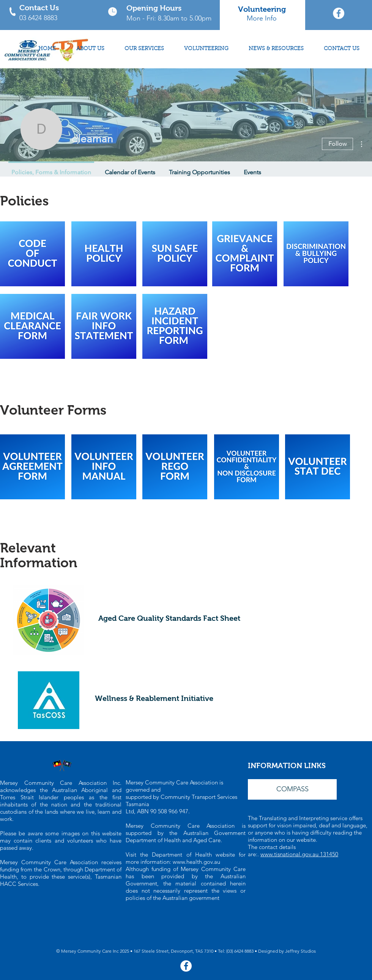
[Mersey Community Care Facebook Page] (339, 13)
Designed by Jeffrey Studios (287, 951)
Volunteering (262, 9)
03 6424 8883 (38, 18)
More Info (262, 18)
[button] (292, 789)
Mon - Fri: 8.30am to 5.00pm (169, 18)
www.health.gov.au (196, 862)
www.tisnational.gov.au (290, 854)
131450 (329, 854)
